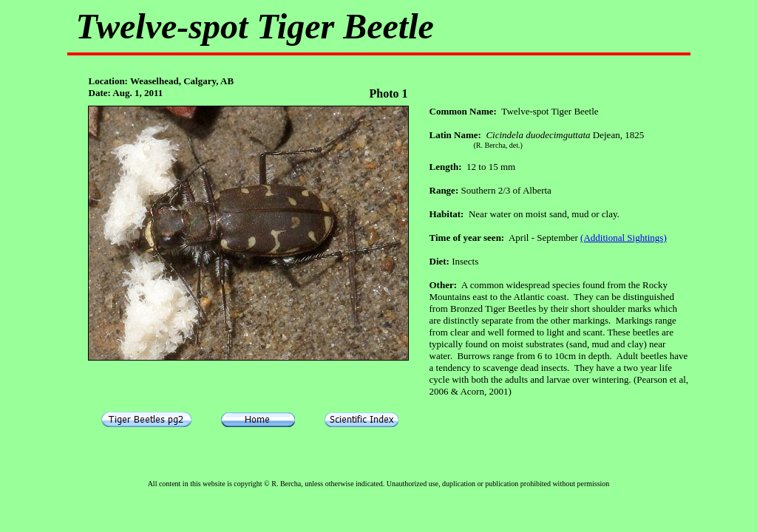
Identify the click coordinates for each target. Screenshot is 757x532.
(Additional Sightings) (624, 238)
